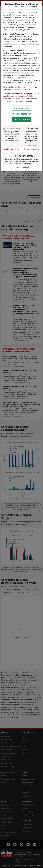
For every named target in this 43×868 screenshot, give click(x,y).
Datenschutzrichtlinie (22, 89)
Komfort (33, 128)
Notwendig (13, 128)
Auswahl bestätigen (21, 114)
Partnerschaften (23, 156)
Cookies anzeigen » (12, 149)
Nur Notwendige (21, 108)
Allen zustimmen (22, 120)
